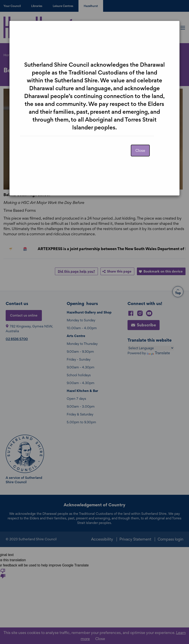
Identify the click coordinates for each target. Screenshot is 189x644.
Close (140, 150)
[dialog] (94, 322)
